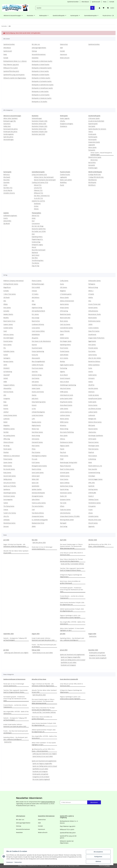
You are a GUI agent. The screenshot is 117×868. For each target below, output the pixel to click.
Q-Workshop (92, 459)
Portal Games (64, 456)
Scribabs (6, 291)
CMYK (5, 365)
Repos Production (65, 466)
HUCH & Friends (8, 392)
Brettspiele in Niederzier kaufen (42, 98)
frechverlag (64, 368)
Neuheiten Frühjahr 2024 (40, 132)
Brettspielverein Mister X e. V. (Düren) (15, 61)
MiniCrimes (94, 160)
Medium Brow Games (95, 422)
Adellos (91, 297)
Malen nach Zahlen (66, 180)
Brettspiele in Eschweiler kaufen (42, 81)
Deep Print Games (94, 331)
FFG (5, 348)
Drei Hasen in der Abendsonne (41, 341)
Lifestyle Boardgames (38, 412)
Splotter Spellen (37, 489)
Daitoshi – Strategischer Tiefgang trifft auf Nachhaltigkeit (15, 639)
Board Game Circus (9, 321)
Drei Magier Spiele (66, 341)
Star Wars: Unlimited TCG (42, 196)
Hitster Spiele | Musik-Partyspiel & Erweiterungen (101, 154)
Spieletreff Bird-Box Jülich (11, 71)
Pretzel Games (8, 459)
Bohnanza (7, 174)
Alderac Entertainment (67, 301)
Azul (33, 221)
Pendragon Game (94, 446)
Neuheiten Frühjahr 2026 (40, 121)
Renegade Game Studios (39, 466)
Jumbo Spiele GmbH (66, 398)
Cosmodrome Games (66, 328)
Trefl (33, 510)
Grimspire (91, 378)
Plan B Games (36, 452)
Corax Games (36, 328)
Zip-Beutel (7, 223)
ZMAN (34, 526)
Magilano (63, 291)
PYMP (62, 459)
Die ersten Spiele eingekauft (98, 658)
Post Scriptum (93, 456)
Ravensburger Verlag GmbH (69, 462)
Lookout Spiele (93, 412)
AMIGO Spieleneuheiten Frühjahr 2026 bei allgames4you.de (72, 610)
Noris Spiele (64, 435)
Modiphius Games (9, 429)
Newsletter (35, 58)
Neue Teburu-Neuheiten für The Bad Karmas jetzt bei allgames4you (71, 560)
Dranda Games (8, 341)
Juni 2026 (6, 540)
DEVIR (62, 334)
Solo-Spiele (92, 126)
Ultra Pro (6, 516)
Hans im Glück (64, 382)
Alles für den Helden (95, 358)
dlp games (35, 338)
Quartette (6, 182)
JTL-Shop (107, 866)
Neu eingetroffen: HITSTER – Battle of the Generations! (73, 623)
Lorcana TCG (38, 188)
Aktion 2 (91, 291)
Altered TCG (38, 185)
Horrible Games (93, 388)
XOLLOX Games (93, 523)
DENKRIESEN (36, 334)
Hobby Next (7, 126)
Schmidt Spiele (65, 472)
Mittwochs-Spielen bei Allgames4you (15, 78)
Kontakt (112, 2)
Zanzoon (6, 526)
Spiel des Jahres (8, 137)
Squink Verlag (64, 489)
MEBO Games (64, 422)
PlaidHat (6, 452)
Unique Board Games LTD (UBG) (70, 516)
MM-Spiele (92, 425)
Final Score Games (37, 368)
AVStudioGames (93, 311)
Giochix (91, 371)
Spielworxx (7, 489)
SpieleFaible (36, 486)
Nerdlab (6, 432)
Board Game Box (65, 318)
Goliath (6, 378)
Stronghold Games (37, 496)
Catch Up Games (65, 324)
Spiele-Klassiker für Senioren (97, 129)
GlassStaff (6, 375)
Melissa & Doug (93, 287)
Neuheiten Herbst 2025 (39, 124)
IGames (34, 395)
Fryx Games (92, 351)
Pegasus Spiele (65, 446)
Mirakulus (63, 425)
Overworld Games (37, 442)
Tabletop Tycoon (93, 499)
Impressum (10, 862)
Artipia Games (64, 308)
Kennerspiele (92, 139)
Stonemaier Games (66, 493)
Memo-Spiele (92, 147)
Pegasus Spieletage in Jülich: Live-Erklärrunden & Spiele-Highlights (70, 616)
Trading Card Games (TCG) (40, 182)
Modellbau (63, 182)
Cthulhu (63, 121)
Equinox (34, 345)
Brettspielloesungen (38, 284)
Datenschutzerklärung (48, 802)
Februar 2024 (36, 650)
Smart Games (64, 479)
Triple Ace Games (65, 510)
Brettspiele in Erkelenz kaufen (41, 78)
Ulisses (91, 513)
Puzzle (62, 185)
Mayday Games (36, 422)
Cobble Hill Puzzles (38, 365)
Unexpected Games (38, 516)
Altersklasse (85, 2)
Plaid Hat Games (93, 449)
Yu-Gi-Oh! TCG (38, 198)
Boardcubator (93, 318)
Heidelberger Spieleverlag (68, 385)
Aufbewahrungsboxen (10, 216)
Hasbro (91, 382)
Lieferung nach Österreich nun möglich (16, 653)
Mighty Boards (36, 425)
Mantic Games (64, 419)
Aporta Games (64, 304)
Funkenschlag (36, 242)
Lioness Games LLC (66, 412)
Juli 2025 (63, 634)
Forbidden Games (9, 351)
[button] (99, 8)
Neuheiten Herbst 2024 (39, 129)
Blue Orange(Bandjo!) (38, 361)
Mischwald (7, 177)
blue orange (36, 318)
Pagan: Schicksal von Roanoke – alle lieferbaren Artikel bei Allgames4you (15, 545)
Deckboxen (37, 204)
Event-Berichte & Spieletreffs (69, 679)
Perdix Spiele (7, 449)
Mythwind (35, 252)
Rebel (90, 462)
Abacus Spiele (64, 297)
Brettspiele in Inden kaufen (40, 91)
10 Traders (35, 294)
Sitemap (34, 51)
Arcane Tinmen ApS (94, 304)
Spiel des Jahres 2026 (39, 542)
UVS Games (64, 287)
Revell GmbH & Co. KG (95, 466)
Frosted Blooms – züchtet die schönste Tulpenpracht (72, 597)
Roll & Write (92, 162)
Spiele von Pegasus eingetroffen (71, 657)
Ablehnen (98, 862)
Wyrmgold (63, 523)
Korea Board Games (66, 405)
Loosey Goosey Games (10, 415)
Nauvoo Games (93, 429)
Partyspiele (92, 150)
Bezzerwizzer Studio (95, 314)
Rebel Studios (8, 466)
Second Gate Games (10, 476)
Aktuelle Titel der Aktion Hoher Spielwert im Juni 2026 (16, 552)
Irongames (7, 398)
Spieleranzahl (96, 2)
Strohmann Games (9, 496)
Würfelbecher (93, 180)
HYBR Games (64, 392)
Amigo (34, 304)
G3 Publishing (8, 371)
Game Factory (93, 355)
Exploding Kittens (37, 237)
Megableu (7, 425)
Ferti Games (92, 345)
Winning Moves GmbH (67, 520)
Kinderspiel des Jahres (10, 132)
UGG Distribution (65, 513)
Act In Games (64, 358)
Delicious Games (9, 334)
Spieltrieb (91, 486)
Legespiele (92, 145)
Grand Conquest (65, 378)
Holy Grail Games (65, 388)
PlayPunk (91, 452)
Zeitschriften (7, 221)
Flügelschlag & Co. (37, 239)
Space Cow (35, 483)
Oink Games (36, 439)
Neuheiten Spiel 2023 (38, 134)
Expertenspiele (93, 124)
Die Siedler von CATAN (39, 231)
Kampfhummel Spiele (95, 398)
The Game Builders (38, 506)
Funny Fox (35, 355)
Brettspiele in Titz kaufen (39, 102)
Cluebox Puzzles (65, 174)
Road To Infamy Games (67, 469)
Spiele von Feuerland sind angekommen (72, 654)
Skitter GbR (35, 479)
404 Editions (36, 297)
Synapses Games (65, 499)
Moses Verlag (64, 429)
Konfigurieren (98, 857)
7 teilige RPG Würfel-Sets (96, 177)
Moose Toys (35, 429)
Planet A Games (37, 281)
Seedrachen (93, 636)
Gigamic (63, 371)
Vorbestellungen (37, 118)
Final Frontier (64, 348)
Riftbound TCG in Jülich (11, 68)
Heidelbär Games (37, 385)
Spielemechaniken (73, 2)
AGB (61, 48)
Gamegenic (7, 358)
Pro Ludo (35, 459)
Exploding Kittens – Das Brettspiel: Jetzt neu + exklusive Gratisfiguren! (72, 639)
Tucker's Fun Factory (10, 513)
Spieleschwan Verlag (66, 486)
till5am (62, 506)
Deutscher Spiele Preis (39, 229)
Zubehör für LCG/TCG (38, 201)
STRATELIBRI (92, 493)
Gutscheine (7, 124)
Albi (33, 301)
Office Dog (7, 439)
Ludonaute (92, 415)
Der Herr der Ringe (38, 226)
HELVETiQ (91, 385)
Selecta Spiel (36, 476)
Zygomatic (91, 526)
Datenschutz (18, 862)
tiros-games (92, 506)
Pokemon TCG (38, 190)
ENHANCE (6, 368)
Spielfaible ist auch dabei (69, 662)
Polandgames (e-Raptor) (39, 456)
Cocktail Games (8, 328)
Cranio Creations (94, 328)
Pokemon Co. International (12, 456)
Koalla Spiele (92, 402)
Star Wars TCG (8, 188)
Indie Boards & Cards (67, 395)
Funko (90, 368)
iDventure (91, 392)
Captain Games (8, 324)
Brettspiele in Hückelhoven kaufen (42, 88)
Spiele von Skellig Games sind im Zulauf (73, 660)
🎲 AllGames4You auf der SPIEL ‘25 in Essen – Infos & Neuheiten (100, 545)
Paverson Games (93, 442)
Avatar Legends (65, 118)
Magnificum (7, 287)
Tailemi (6, 503)
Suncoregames (8, 499)
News (105, 2)
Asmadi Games (93, 308)
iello (5, 395)
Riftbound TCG (38, 193)
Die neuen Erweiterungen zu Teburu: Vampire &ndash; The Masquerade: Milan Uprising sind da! (71, 546)
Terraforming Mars (38, 260)
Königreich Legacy (37, 245)
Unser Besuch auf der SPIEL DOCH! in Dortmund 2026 (71, 554)
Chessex (34, 291)
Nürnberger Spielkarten (96, 435)
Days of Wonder (65, 331)
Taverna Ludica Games (39, 503)
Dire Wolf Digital (8, 338)
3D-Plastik (6, 297)
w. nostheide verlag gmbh (40, 520)
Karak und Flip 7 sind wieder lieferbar (72, 564)
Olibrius (63, 439)
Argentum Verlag (37, 308)
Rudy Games (7, 472)
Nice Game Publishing (67, 432)
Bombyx (62, 361)
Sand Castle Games (38, 472)
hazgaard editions (9, 385)
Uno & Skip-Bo (8, 190)
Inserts (6, 218)
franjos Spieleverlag (38, 351)
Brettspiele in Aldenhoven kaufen (42, 61)
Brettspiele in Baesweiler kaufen (42, 68)
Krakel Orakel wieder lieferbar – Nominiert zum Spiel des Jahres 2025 (43, 639)
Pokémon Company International (13, 281)
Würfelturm (92, 185)
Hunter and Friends (38, 392)
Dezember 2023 (93, 650)
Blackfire (6, 318)
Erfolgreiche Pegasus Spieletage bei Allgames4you (71, 576)
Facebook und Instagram (68, 665)
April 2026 (63, 540)
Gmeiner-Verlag (37, 375)
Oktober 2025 (93, 540)
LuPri (33, 419)
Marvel (34, 247)
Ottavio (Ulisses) (8, 442)
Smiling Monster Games (11, 284)
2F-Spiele (91, 294)
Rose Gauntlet (93, 469)
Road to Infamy (36, 469)
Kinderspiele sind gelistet (97, 653)
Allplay (6, 304)
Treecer (6, 510)
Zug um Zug (35, 266)
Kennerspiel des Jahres (11, 129)
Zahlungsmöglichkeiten (39, 48)
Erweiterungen (93, 168)
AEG (5, 301)
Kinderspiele (92, 134)
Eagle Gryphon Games (67, 365)
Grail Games (36, 378)
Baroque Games (8, 361)
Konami (34, 405)
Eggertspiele (92, 341)
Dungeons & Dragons (67, 124)
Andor (34, 218)
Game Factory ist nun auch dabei (43, 653)
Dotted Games (64, 338)
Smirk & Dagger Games (95, 479)
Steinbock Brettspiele (38, 493)
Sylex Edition (36, 499)
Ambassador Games (95, 281)
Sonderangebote (9, 134)
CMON (90, 324)
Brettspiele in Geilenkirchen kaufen (43, 85)
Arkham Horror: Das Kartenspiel (44, 177)
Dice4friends (92, 334)
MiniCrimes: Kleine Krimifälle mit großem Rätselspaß (70, 582)
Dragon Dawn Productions (96, 338)
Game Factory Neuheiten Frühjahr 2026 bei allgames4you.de (72, 603)
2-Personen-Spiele (94, 118)
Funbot (6, 355)
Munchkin (7, 180)
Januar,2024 (64, 650)
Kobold (6, 405)
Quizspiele (92, 165)
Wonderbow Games (9, 523)
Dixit (33, 234)
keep (5, 402)
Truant (90, 510)
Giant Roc (35, 371)
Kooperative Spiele (94, 142)
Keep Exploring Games (39, 402)
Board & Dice (36, 321)
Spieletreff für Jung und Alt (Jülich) (14, 75)
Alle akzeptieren (98, 852)
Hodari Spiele (36, 388)
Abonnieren (94, 802)
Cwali (5, 331)
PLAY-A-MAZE (36, 287)
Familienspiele (93, 137)
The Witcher (36, 263)
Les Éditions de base (95, 409)
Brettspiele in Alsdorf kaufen (41, 64)
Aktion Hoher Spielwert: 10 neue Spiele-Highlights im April (72, 629)
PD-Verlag (6, 446)
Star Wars (35, 258)
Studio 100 (63, 496)
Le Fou (34, 409)
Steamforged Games (10, 493)
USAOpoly (6, 520)
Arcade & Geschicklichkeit (96, 121)
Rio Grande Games (9, 469)
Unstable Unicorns (9, 193)
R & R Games (36, 462)
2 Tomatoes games (66, 294)
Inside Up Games (94, 395)
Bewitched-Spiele (65, 314)
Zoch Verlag (64, 526)
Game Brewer (64, 355)
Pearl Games (36, 446)
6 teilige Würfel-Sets (95, 174)
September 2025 (9, 634)
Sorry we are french (10, 483)
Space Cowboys (65, 483)
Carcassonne (36, 223)
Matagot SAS (92, 419)
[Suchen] (63, 8)
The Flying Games (9, 506)
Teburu (91, 132)
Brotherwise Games (94, 321)
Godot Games (93, 375)
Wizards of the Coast (95, 520)
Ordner (36, 206)
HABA (5, 382)
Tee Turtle (63, 503)
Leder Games (64, 409)
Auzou (62, 284)
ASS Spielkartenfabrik (38, 311)
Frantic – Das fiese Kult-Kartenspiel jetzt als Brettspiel (44, 646)
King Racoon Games (66, 402)
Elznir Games (7, 345)
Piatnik (62, 449)
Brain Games (64, 321)
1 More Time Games (10, 294)
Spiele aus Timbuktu (10, 486)
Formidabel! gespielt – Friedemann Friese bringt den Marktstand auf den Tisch (72, 590)
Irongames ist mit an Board (97, 655)
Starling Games (93, 489)
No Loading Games (9, 435)
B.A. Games (35, 314)
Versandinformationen (39, 54)
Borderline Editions (94, 361)
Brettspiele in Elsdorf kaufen (41, 75)
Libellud (6, 412)
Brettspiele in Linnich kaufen (41, 95)
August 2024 (92, 634)
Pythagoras (92, 284)
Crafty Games (64, 281)
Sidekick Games (65, 476)
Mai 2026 (35, 540)
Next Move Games (37, 432)
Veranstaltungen (9, 139)
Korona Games (93, 405)
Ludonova (6, 419)
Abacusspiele (36, 358)
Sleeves (36, 209)
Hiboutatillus (7, 388)
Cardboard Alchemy (38, 324)
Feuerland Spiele (37, 348)
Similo (5, 185)
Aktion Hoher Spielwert (11, 118)
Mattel (5, 422)
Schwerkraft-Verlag (94, 472)
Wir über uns (36, 44)
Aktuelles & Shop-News (39, 679)
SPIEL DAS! (92, 483)
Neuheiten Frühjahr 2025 (40, 126)
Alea (90, 301)
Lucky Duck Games (37, 415)
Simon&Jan (92, 476)
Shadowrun (64, 126)
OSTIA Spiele (92, 439)
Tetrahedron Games (95, 503)
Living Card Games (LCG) (39, 174)
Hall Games (35, 382)
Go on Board (64, 375)
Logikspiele (63, 177)
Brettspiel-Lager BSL (10, 121)
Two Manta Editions (38, 513)
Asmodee (6, 311)
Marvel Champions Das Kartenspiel (45, 180)
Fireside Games (93, 348)
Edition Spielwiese (94, 365)
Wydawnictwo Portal (38, 523)
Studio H (91, 496)
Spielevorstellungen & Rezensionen (14, 679)
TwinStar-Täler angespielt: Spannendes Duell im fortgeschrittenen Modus (72, 569)
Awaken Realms (8, 314)
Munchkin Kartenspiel (39, 250)
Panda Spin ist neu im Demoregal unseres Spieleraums (42, 548)
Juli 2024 (6, 650)
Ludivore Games (65, 415)
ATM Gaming (64, 311)
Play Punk (63, 452)
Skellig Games (8, 479)
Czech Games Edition (38, 331)
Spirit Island (36, 255)
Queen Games (8, 462)
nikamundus (92, 432)
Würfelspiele (92, 182)
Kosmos (6, 409)
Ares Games (7, 308)
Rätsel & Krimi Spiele (95, 157)
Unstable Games (93, 516)
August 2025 (36, 634)
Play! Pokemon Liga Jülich (11, 64)
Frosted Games (65, 351)
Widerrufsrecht (65, 58)
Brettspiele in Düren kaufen (40, 71)
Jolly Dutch (35, 398)
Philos (34, 449)
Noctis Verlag (36, 435)
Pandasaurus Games (66, 442)
